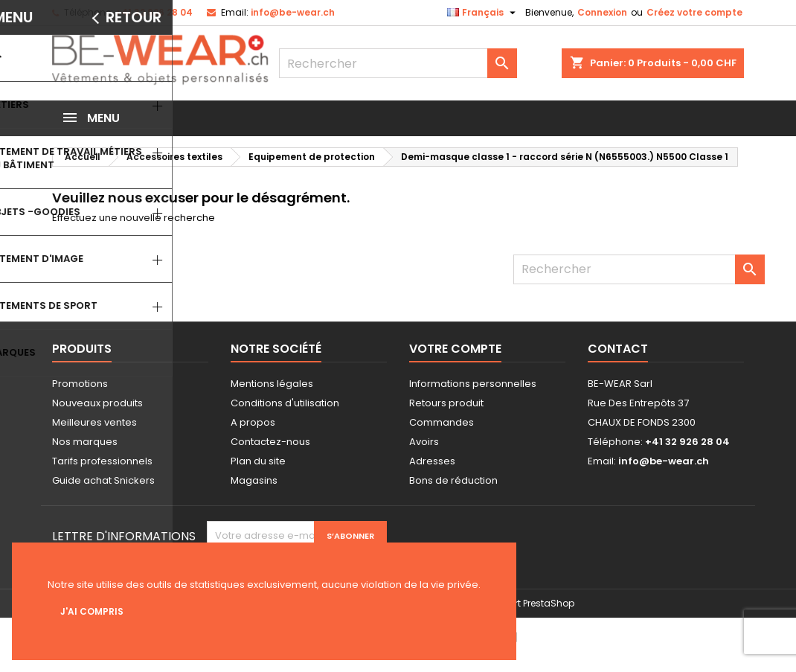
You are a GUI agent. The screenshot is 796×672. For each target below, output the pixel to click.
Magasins (254, 480)
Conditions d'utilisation (285, 403)
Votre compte (455, 349)
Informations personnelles (473, 384)
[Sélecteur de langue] (483, 13)
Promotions (80, 384)
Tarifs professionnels (102, 461)
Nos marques (85, 442)
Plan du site (258, 461)
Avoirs (424, 442)
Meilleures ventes (94, 422)
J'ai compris (92, 611)
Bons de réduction (453, 480)
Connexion (602, 12)
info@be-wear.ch (293, 12)
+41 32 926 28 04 (154, 12)
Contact (618, 349)
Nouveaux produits (97, 403)
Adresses (432, 461)
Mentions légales (272, 384)
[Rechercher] (398, 63)
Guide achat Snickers (103, 480)
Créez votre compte (694, 12)
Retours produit (446, 403)
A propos (253, 422)
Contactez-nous (270, 442)
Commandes (442, 422)
